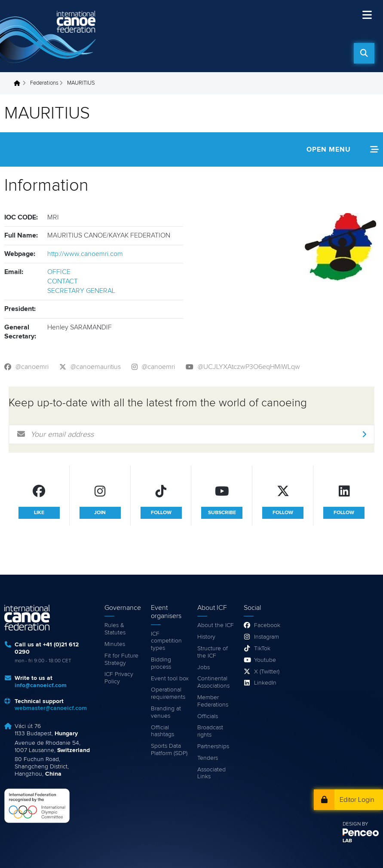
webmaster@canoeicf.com (51, 708)
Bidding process (161, 663)
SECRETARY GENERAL (81, 291)
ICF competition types (166, 641)
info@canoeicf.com (41, 685)
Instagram (267, 637)
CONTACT (63, 281)
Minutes (115, 644)
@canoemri (32, 367)
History (206, 637)
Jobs (204, 667)
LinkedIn (265, 683)
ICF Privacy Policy (119, 678)
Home (19, 83)
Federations (44, 83)
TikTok (262, 649)
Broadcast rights (210, 731)
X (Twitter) (267, 672)
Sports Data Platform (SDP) (169, 750)
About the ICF (216, 625)
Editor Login (357, 800)
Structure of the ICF (213, 652)
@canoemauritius (96, 367)
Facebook (267, 625)
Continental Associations (213, 682)
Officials (208, 716)
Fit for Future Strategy (121, 659)
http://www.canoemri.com (85, 254)
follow (161, 513)
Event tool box (170, 679)
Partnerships (213, 746)
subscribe (222, 513)
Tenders (208, 758)
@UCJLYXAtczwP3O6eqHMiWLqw (249, 367)
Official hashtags (162, 731)
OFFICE (59, 272)
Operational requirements (168, 693)
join (100, 513)
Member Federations (213, 701)
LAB (347, 841)
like (39, 513)
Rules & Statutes (115, 629)
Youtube (265, 660)
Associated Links (211, 773)
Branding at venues (166, 712)
